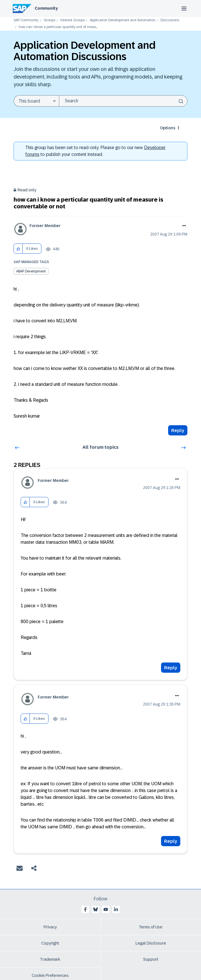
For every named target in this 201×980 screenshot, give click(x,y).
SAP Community (26, 20)
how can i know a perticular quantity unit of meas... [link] (58, 27)
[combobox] (123, 101)
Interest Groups (73, 20)
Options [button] (168, 128)
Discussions (170, 20)
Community (46, 8)
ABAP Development (31, 271)
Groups (49, 20)
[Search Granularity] (36, 101)
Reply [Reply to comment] (171, 668)
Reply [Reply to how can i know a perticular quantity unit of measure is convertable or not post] (178, 430)
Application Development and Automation (123, 20)
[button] (18, 249)
